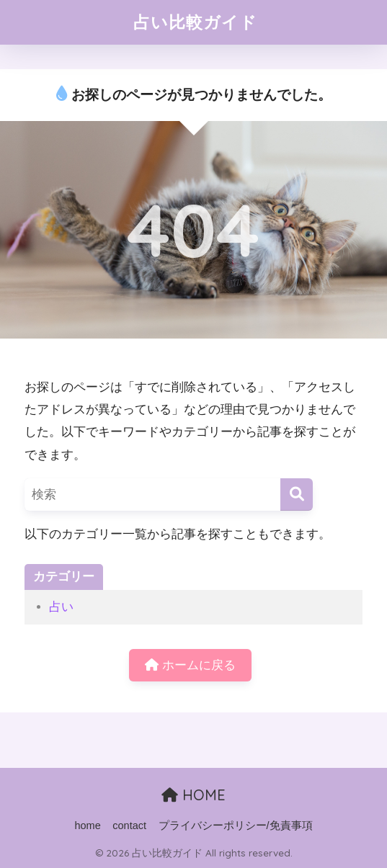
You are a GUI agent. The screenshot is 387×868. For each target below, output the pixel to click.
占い (61, 607)
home (87, 826)
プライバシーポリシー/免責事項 (236, 826)
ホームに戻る (190, 665)
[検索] (297, 495)
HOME (193, 795)
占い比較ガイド (195, 22)
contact (129, 826)
